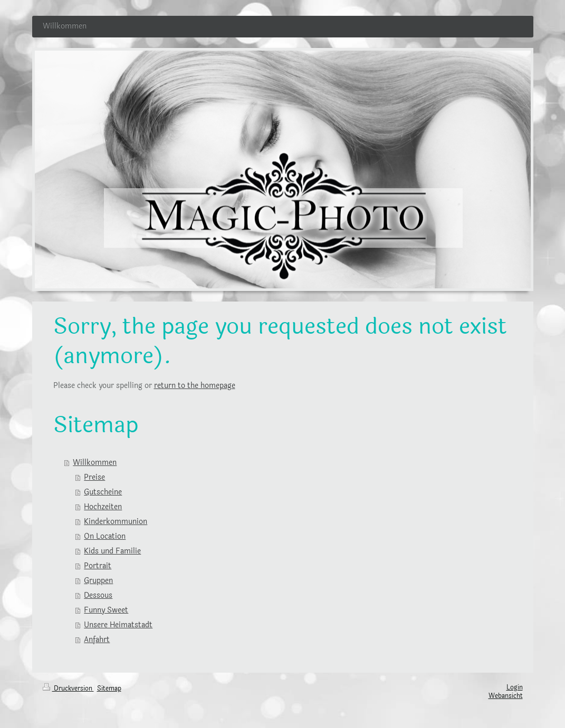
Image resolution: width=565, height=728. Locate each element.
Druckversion (68, 688)
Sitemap (109, 688)
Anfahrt (97, 640)
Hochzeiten (103, 507)
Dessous (98, 595)
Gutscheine (103, 492)
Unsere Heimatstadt (118, 625)
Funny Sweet (106, 610)
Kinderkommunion (116, 522)
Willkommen (95, 463)
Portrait (98, 566)
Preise (94, 477)
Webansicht (506, 696)
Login (515, 687)
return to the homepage (195, 386)
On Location (105, 536)
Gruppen (98, 581)
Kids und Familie (112, 551)
